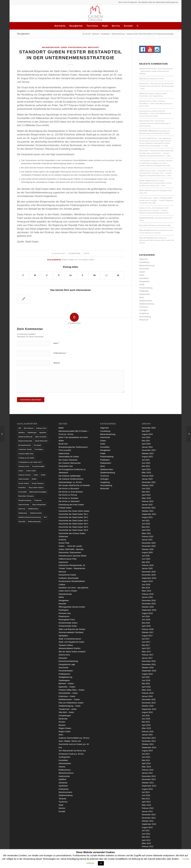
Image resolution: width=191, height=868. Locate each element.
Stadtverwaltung (66, 795)
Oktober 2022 (148, 485)
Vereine (62, 767)
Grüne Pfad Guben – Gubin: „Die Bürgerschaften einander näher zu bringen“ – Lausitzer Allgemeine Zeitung (156, 200)
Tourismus (92, 26)
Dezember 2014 (149, 738)
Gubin (142, 275)
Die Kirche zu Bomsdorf (69, 488)
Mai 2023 (146, 466)
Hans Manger (144, 225)
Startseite (60, 26)
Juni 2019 (146, 585)
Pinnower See (65, 613)
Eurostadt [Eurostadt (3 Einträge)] (37, 445)
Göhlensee (63, 536)
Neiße (61, 597)
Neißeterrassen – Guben (163, 175)
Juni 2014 (146, 757)
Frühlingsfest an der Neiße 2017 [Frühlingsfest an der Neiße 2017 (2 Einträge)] (30, 462)
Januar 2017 (147, 658)
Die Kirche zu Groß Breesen (71, 492)
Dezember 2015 (149, 699)
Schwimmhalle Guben (68, 623)
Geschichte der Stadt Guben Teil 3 (73, 521)
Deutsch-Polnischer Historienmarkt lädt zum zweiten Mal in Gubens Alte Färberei (157, 240)
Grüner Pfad (166, 165)
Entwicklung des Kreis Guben (71, 505)
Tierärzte (62, 799)
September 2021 (149, 514)
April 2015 (146, 725)
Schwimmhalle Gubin (68, 626)
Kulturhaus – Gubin (67, 696)
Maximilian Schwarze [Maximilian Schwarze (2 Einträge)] (26, 496)
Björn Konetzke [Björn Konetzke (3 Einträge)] (41, 437)
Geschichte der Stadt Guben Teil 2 (73, 517)
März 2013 (146, 805)
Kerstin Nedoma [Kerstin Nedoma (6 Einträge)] (38, 483)
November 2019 (149, 575)
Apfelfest (62, 779)
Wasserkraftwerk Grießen (70, 648)
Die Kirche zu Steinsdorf (69, 501)
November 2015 (149, 703)
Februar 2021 (148, 536)
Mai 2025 (146, 431)
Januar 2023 (147, 479)
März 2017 (146, 652)
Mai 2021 (146, 527)
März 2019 (146, 591)
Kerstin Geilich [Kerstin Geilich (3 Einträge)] (24, 483)
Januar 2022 (147, 505)
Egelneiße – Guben (67, 687)
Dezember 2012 (149, 815)
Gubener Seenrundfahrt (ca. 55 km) (74, 738)
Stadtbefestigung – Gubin (70, 706)
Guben (64, 47)
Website (57, 363)
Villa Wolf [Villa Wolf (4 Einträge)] (22, 522)
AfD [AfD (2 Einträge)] (20, 428)
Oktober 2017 (148, 632)
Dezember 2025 (149, 428)
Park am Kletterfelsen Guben (71, 703)
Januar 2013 (147, 811)
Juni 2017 (146, 642)
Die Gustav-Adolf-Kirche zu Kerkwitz (74, 485)
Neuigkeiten (76, 26)
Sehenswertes (65, 763)
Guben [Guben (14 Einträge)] (21, 471)
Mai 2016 (146, 684)
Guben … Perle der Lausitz (70, 546)
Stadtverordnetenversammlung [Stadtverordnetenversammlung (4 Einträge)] (30, 517)
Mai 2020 (146, 562)
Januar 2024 (147, 447)
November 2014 (149, 741)
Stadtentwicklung (77, 47)
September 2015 (149, 709)
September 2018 (149, 610)
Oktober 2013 (148, 783)
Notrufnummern (65, 792)
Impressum (63, 562)
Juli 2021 (146, 521)
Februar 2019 (148, 594)
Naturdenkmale (65, 594)
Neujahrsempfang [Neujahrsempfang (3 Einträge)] (25, 500)
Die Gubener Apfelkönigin (70, 476)
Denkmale (63, 719)
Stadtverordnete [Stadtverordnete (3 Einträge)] (36, 513)
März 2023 (146, 473)
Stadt (105, 26)
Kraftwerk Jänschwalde (69, 578)
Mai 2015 (146, 722)
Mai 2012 (146, 837)
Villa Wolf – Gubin (66, 712)
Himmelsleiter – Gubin (163, 156)
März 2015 (146, 728)
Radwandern (145, 294)
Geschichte (144, 269)
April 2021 (146, 530)
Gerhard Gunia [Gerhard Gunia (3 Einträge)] (24, 466)
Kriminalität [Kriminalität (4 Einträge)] (22, 492)
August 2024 (147, 434)
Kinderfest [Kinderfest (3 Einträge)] (22, 488)
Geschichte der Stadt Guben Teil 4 (73, 524)
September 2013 (149, 786)
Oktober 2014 (148, 744)
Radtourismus (65, 770)
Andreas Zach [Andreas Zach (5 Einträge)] (41, 428)
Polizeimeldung (146, 288)
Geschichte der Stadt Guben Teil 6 (73, 530)
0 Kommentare (74, 253)
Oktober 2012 (148, 821)
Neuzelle (62, 604)
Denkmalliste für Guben (69, 457)
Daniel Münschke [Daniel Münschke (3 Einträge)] (41, 441)
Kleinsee (62, 572)
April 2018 (146, 626)
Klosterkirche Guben (67, 575)
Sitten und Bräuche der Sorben (72, 629)
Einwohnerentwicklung (68, 661)
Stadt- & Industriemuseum (70, 639)
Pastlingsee (64, 610)
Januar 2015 (147, 735)
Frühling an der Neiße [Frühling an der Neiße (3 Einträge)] (26, 458)
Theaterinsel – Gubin (68, 709)
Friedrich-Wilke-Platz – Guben (72, 690)
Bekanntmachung (118, 34)
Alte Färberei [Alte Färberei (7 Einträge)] (29, 428)
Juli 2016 (146, 677)
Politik (142, 285)
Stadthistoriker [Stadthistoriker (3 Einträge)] (33, 509)
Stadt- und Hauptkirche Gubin (71, 642)
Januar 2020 (147, 568)
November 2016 (149, 664)
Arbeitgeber (68, 260)
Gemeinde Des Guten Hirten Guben (74, 511)
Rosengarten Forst (67, 620)
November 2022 (149, 482)
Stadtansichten (146, 301)
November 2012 (149, 818)
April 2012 (146, 840)
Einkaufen (63, 658)
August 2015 (147, 712)
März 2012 (146, 843)
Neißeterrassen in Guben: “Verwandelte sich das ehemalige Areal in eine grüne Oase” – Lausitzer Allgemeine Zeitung (155, 173)
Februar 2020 (148, 565)
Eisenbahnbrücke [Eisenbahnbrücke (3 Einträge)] (25, 445)
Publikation (144, 291)
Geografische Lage (67, 664)
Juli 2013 (146, 792)
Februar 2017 (148, 655)
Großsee (62, 540)
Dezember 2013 (149, 776)
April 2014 (146, 763)
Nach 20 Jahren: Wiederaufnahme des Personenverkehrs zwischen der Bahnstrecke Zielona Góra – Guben (155, 183)
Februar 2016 (148, 693)
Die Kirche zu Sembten (69, 498)
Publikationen (64, 674)
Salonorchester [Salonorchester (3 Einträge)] (24, 505)
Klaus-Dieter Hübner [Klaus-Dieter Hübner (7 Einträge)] (36, 488)
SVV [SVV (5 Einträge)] (45, 517)
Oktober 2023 (148, 453)
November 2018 (149, 604)
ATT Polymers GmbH (85, 260)
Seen (61, 735)
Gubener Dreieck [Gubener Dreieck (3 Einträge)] (25, 475)
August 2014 (147, 751)
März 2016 (146, 690)
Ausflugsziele (64, 757)
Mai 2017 (146, 645)
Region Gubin (65, 732)
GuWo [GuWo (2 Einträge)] (43, 475)
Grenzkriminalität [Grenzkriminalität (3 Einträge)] (38, 466)
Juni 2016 (146, 680)
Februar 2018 (148, 629)
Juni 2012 (146, 834)
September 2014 (149, 747)
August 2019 (147, 581)
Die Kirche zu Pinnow (68, 495)
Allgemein (143, 259)
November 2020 (149, 546)
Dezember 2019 (149, 572)
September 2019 (149, 578)
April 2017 (146, 648)
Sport (142, 297)
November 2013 (149, 779)
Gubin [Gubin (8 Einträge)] (36, 475)
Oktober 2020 (148, 549)
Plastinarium (64, 616)
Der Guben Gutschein (68, 460)
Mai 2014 (146, 760)
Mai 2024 (146, 441)
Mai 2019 (146, 588)
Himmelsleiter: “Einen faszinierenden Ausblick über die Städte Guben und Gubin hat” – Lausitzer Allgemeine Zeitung (156, 153)
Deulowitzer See (66, 466)
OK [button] (101, 863)
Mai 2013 (146, 799)
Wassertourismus (66, 773)
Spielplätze (63, 636)
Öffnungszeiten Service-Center (72, 607)
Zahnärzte (63, 783)
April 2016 (146, 687)
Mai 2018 (146, 623)
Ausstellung (144, 262)
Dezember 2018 (149, 600)
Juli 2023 (146, 460)
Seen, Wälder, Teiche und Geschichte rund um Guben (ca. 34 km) (74, 744)
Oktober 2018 (148, 607)
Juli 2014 (146, 754)
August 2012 (147, 827)
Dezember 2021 (149, 508)
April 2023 (146, 469)
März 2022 (146, 498)
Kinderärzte (64, 789)
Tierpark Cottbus (66, 645)
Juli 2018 (146, 616)
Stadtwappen (64, 680)
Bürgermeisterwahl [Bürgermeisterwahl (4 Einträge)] (25, 441)
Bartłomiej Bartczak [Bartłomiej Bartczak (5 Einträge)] (25, 437)
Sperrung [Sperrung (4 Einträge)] (22, 509)
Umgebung (144, 313)
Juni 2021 (146, 524)
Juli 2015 (146, 716)
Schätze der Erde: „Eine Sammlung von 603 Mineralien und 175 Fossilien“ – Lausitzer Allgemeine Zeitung (154, 210)
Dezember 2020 (149, 543)
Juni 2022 (146, 488)
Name (56, 343)
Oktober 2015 (148, 706)
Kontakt (128, 26)
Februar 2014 (148, 770)
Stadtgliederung (65, 677)
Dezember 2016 (149, 661)
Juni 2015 (146, 719)
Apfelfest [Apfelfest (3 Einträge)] (22, 433)
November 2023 (149, 450)
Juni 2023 (146, 463)
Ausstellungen (65, 716)
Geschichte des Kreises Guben (72, 533)
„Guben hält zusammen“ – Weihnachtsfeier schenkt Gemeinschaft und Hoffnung (156, 71)
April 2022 (146, 495)
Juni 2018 (146, 620)
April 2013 (146, 802)
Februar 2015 (148, 732)
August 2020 (147, 552)
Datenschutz (64, 453)
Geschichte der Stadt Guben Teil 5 (73, 527)
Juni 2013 (146, 795)
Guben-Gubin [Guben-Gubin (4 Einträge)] (31, 471)
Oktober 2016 (148, 668)
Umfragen (143, 310)
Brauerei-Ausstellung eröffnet (161, 225)
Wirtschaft (93, 47)
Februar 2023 (148, 476)
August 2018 (147, 613)
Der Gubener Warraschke (70, 463)
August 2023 (147, 457)
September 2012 (149, 824)
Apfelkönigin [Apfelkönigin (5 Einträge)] (32, 433)
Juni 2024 (146, 437)
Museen (62, 725)
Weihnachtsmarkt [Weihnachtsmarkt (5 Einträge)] (34, 522)
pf (88, 253)
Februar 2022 (148, 501)
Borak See (63, 444)
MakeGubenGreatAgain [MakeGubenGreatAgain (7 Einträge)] (38, 492)
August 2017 (147, 636)
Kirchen (62, 722)
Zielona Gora (64, 655)
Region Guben (65, 728)
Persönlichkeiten (66, 671)
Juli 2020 (146, 556)
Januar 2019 (147, 597)
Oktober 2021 (148, 511)
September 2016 (149, 671)
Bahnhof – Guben (66, 684)
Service (116, 26)
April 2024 (146, 444)
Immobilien (144, 278)
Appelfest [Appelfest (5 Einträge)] (43, 433)
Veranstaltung (145, 317)
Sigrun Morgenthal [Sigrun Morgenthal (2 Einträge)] (39, 505)
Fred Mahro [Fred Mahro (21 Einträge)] (39, 449)
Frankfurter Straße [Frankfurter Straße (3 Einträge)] (25, 449)
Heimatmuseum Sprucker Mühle (73, 556)
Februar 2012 (148, 846)
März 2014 (146, 767)
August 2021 (147, 517)
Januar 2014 (147, 773)
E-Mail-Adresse (60, 353)
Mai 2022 (146, 492)
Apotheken (63, 786)
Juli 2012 (146, 831)
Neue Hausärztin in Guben (155, 79)
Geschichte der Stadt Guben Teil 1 (73, 514)
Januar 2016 (147, 696)
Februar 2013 (148, 808)
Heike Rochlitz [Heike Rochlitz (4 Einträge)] (24, 479)
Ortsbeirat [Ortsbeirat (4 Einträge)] (38, 500)
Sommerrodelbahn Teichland (71, 632)
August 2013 (147, 789)
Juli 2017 (146, 639)
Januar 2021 (147, 540)
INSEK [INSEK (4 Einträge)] (34, 479)
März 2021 (146, 533)
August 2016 (147, 674)
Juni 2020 (146, 559)
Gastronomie (64, 776)
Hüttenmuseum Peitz (162, 213)
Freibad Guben (65, 508)
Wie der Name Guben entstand (72, 652)
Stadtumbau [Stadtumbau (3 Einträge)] (23, 513)
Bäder (61, 428)
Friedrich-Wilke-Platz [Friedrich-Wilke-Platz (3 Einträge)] (26, 454)
